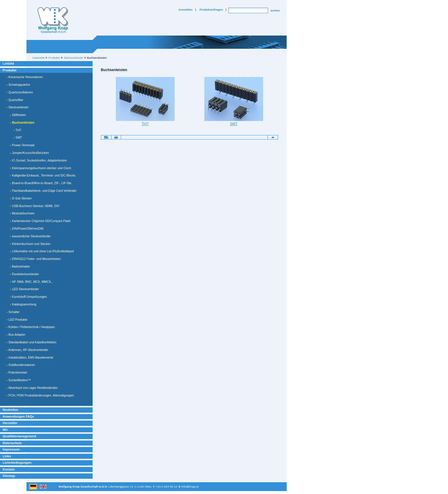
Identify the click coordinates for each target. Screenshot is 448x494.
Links (7, 456)
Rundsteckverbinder (24, 274)
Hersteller (10, 423)
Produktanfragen (211, 10)
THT (17, 130)
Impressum (11, 449)
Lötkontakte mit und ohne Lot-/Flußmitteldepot (42, 251)
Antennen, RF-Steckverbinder (27, 350)
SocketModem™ (19, 380)
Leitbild (8, 63)
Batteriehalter (20, 267)
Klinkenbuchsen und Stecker (30, 244)
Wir (5, 430)
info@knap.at (190, 487)
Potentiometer (17, 373)
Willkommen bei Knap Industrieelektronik (53, 20)
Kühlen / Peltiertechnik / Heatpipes (31, 327)
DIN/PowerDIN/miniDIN (27, 229)
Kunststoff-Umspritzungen (28, 297)
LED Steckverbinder (24, 289)
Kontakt (9, 469)
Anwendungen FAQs (18, 416)
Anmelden (185, 10)
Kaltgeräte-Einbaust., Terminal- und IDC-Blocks (43, 175)
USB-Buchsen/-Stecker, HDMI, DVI (34, 206)
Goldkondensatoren (21, 365)
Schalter (13, 312)
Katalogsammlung (23, 304)
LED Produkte (17, 320)
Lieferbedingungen (17, 463)
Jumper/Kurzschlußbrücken (29, 153)
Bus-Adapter (16, 335)
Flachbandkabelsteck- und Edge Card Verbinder (43, 191)
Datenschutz (12, 443)
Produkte (10, 70)
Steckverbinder (17, 107)
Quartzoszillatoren (20, 92)
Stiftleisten (18, 115)
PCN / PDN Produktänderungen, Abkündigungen (40, 395)
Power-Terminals (22, 145)
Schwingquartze (18, 85)
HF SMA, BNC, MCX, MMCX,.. (32, 282)
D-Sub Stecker (21, 198)
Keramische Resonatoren (24, 77)
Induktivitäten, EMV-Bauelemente (30, 358)
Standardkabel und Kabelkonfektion (31, 342)
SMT (18, 138)
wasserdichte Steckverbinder (30, 236)
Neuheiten (10, 410)
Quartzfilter (15, 100)
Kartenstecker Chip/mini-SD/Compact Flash (40, 221)
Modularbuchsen (22, 213)
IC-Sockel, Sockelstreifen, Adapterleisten (38, 161)
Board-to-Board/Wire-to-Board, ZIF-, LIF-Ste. (41, 183)
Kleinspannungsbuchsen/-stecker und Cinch (40, 168)
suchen (275, 11)
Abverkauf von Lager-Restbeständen (32, 388)
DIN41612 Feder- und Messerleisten (35, 259)
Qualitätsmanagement (19, 436)
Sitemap (9, 476)
